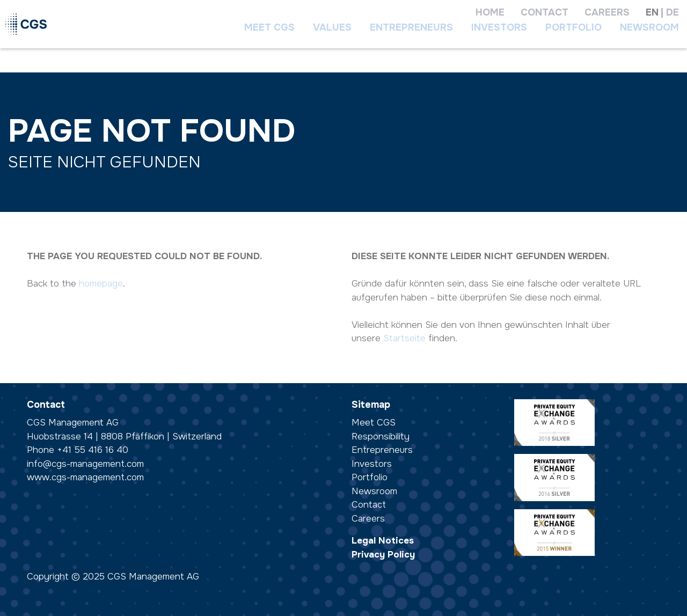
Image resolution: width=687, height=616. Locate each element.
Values (332, 27)
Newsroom (649, 27)
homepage (101, 284)
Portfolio (573, 27)
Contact (369, 505)
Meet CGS (269, 27)
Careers (368, 519)
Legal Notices (383, 541)
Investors (499, 27)
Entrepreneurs (411, 27)
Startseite (404, 338)
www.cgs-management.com (85, 477)
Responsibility (381, 437)
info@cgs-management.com (85, 464)
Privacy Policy (383, 555)
